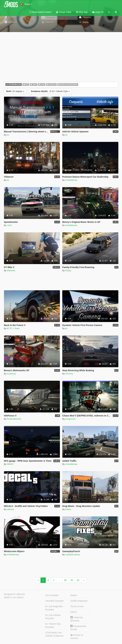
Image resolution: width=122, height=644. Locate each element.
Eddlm (68, 509)
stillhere (10, 509)
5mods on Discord (77, 637)
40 (78, 580)
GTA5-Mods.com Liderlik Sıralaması (54, 634)
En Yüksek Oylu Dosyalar (53, 625)
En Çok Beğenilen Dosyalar (54, 608)
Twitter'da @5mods (77, 619)
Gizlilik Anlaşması (79, 601)
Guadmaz (11, 374)
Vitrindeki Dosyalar (54, 601)
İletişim (74, 595)
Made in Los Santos (14, 597)
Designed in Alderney (15, 594)
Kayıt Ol (98, 12)
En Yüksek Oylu (50, 91)
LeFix (9, 225)
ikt (8, 135)
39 (72, 580)
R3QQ (68, 271)
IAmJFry (69, 374)
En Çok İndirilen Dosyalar (53, 617)
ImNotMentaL (71, 180)
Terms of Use (77, 606)
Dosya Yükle (64, 12)
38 (65, 580)
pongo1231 (70, 419)
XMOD (10, 464)
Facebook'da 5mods (78, 628)
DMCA (74, 612)
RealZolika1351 (14, 419)
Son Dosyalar (52, 595)
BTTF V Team (13, 328)
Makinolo (11, 271)
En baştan (15, 91)
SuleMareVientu (73, 555)
